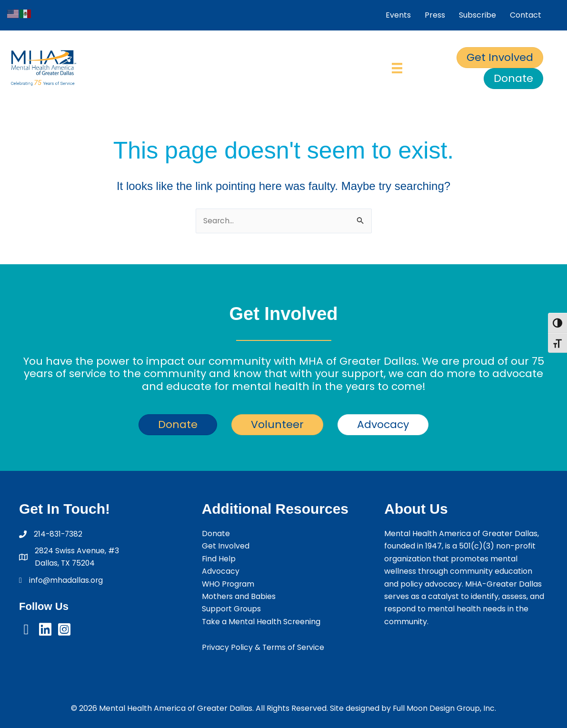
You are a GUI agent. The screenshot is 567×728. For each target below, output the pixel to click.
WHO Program (229, 584)
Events (398, 15)
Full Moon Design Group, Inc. (444, 708)
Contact (526, 15)
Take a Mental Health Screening (262, 622)
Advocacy (221, 571)
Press (435, 15)
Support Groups (232, 609)
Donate (216, 534)
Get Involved (226, 546)
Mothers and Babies (239, 596)
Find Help (219, 559)
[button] (26, 630)
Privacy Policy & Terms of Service (264, 647)
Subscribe (477, 15)
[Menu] (397, 68)
